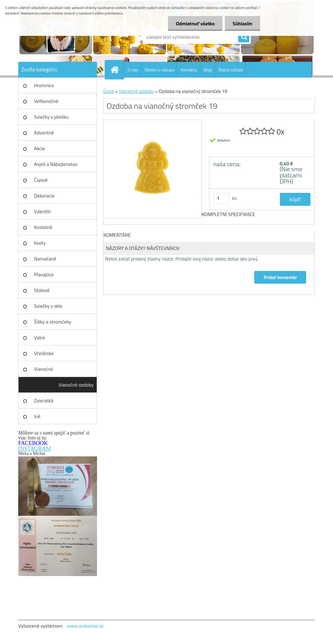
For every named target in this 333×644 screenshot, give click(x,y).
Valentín (42, 211)
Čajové (41, 180)
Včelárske (44, 353)
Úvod (109, 91)
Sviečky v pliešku (51, 117)
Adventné (44, 133)
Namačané (45, 259)
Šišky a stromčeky (53, 322)
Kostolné (43, 227)
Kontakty (189, 70)
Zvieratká (44, 400)
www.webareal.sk (85, 626)
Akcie (40, 148)
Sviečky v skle (48, 306)
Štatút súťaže (231, 70)
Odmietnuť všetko (195, 23)
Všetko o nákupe (159, 70)
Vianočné (44, 369)
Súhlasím (242, 23)
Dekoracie (44, 196)
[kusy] (221, 198)
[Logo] (61, 37)
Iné (37, 416)
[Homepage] (117, 70)
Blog (208, 70)
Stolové (42, 290)
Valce (40, 337)
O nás (133, 70)
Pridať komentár (280, 277)
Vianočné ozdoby (76, 385)
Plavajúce (44, 274)
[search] (244, 37)
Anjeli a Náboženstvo (56, 164)
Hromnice (44, 85)
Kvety (40, 243)
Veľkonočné (46, 101)
